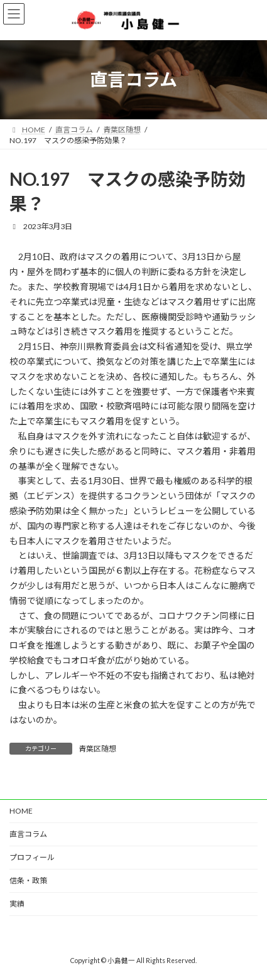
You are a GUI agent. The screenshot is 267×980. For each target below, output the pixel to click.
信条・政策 (28, 880)
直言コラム (28, 834)
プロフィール (32, 857)
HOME (21, 811)
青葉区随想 (97, 749)
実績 (17, 904)
